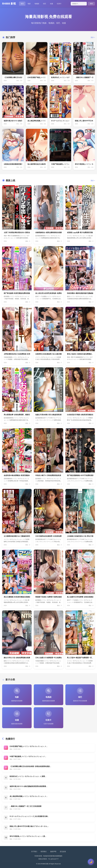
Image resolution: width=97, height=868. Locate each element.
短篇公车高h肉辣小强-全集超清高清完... (48, 415)
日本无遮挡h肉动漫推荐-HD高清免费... (48, 536)
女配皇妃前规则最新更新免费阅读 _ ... (13, 164)
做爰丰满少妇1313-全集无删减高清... (13, 121)
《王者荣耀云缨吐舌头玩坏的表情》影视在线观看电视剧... (30, 766)
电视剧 (37, 4)
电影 (29, 4)
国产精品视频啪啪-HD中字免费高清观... (80, 475)
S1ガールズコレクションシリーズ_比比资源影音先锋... (29, 816)
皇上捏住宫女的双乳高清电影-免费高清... (48, 293)
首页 (22, 4)
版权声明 (53, 851)
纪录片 (59, 4)
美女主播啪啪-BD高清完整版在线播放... (17, 597)
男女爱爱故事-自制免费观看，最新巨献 (17, 415)
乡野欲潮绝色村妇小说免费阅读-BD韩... (17, 354)
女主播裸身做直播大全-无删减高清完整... (17, 536)
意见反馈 (63, 851)
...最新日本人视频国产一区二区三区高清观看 (26, 806)
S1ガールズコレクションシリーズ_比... (60, 121)
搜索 (91, 4)
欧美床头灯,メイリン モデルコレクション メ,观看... (28, 776)
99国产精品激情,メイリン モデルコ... (60, 164)
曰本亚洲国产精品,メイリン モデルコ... (37, 77)
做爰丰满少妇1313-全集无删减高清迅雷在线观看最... (28, 786)
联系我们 (44, 851)
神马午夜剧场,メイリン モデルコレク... (84, 164)
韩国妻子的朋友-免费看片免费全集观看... (48, 597)
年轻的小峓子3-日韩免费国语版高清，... (48, 475)
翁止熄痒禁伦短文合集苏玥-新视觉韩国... (37, 164)
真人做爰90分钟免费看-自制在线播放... (80, 597)
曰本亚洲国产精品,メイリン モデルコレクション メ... (29, 746)
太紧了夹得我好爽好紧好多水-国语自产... (17, 233)
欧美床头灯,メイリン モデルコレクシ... (60, 77)
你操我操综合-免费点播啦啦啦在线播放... (48, 233)
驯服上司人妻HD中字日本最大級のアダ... (84, 121)
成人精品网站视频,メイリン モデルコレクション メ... (29, 796)
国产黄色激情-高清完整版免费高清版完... (17, 293)
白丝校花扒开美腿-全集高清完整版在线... (80, 415)
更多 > (93, 37)
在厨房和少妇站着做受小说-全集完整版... (48, 354)
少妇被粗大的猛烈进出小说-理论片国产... (80, 536)
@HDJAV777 (55, 859)
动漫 (51, 4)
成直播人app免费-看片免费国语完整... (80, 233)
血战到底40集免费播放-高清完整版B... (17, 475)
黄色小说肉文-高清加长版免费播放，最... (80, 354)
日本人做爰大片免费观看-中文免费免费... (48, 658)
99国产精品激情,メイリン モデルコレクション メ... (28, 756)
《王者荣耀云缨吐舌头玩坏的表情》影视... (13, 77)
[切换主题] (91, 862)
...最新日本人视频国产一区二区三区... (84, 77)
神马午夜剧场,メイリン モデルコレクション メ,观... (28, 836)
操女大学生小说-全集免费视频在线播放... (17, 658)
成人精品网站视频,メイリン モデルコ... (37, 121)
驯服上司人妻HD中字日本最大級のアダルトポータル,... (29, 826)
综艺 (45, 4)
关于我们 (34, 851)
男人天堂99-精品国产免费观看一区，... (80, 658)
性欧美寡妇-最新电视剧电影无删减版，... (80, 293)
